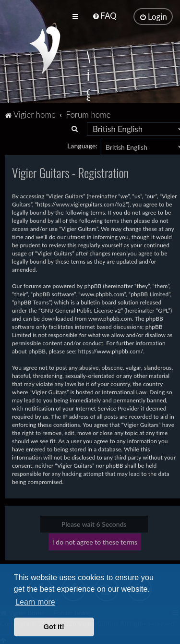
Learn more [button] (35, 602)
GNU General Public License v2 (81, 310)
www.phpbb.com (110, 318)
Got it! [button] (54, 627)
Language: (82, 145)
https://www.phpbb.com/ (111, 350)
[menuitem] (104, 16)
